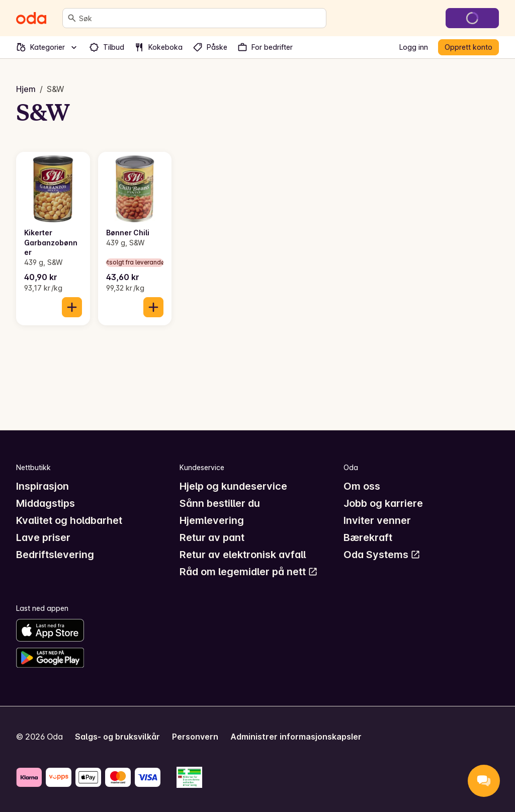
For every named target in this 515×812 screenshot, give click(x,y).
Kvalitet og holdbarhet (69, 520)
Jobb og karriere (383, 503)
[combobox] (200, 18)
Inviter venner (377, 520)
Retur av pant (212, 537)
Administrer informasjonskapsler (296, 737)
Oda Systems (382, 555)
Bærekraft (368, 537)
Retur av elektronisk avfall (243, 555)
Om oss (362, 486)
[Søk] (72, 18)
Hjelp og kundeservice (233, 486)
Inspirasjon (42, 486)
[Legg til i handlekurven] (72, 307)
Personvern (195, 737)
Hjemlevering (212, 520)
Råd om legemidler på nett (249, 572)
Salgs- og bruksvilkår (117, 737)
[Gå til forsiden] (31, 18)
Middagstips (46, 503)
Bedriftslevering (55, 555)
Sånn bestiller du (220, 503)
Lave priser (43, 537)
